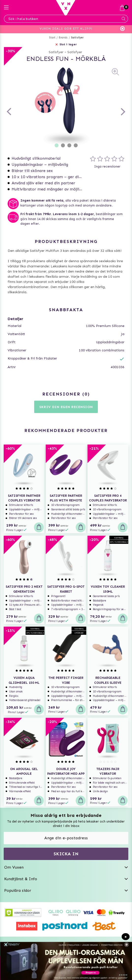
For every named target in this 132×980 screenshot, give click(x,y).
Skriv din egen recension (66, 407)
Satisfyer (78, 38)
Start (52, 38)
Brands (63, 38)
